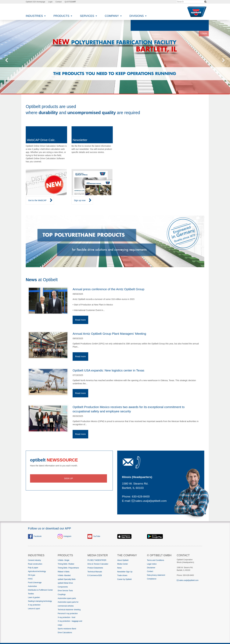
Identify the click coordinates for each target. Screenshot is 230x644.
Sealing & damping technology (40, 601)
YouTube (97, 536)
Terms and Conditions (156, 560)
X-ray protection (34, 605)
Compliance (152, 579)
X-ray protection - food (67, 617)
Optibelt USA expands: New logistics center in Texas (108, 370)
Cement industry (34, 560)
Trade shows (122, 575)
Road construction (35, 564)
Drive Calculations (65, 633)
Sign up (69, 478)
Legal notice (152, 564)
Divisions (137, 16)
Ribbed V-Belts (64, 572)
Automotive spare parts (67, 598)
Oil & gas (32, 575)
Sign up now (83, 201)
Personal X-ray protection (68, 614)
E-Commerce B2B (95, 575)
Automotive (32, 586)
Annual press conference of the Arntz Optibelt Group (108, 289)
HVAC (30, 579)
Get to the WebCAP (40, 201)
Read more (80, 320)
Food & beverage (35, 583)
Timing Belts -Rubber (66, 564)
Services (87, 16)
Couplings (62, 594)
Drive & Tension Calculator (98, 564)
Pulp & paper (33, 568)
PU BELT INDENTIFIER (97, 560)
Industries (35, 16)
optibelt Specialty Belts (67, 579)
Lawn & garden (34, 597)
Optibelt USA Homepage (35, 2)
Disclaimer (151, 568)
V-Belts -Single (64, 560)
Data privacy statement (156, 575)
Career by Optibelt (124, 579)
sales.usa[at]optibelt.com (149, 501)
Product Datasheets (95, 568)
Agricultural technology (37, 571)
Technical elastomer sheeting (69, 610)
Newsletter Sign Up (125, 572)
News (119, 568)
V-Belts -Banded (64, 575)
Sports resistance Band (67, 629)
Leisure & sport (34, 609)
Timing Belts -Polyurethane (68, 568)
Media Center (123, 564)
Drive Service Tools (65, 591)
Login (50, 2)
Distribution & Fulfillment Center (40, 590)
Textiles (31, 594)
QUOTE (70, 2)
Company (112, 16)
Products (62, 16)
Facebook (35, 536)
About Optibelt (123, 560)
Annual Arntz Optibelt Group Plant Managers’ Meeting (109, 334)
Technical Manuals (95, 572)
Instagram (67, 536)
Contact (59, 2)
